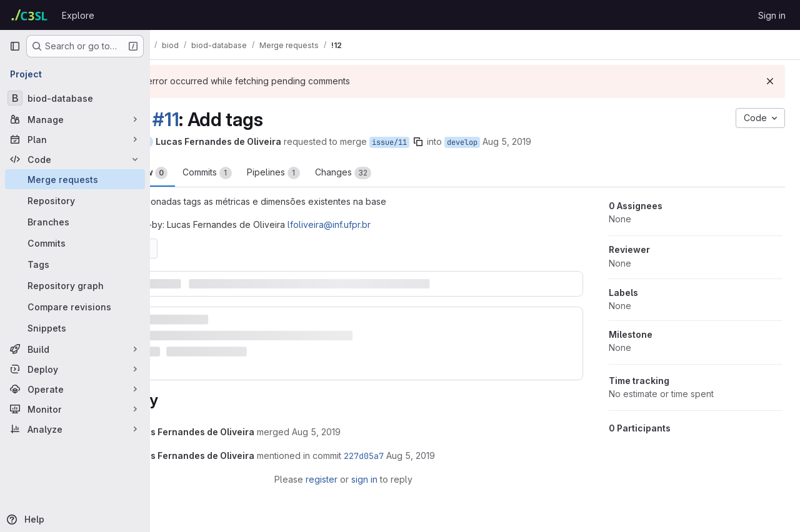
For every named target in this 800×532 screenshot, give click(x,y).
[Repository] (75, 200)
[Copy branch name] (479, 142)
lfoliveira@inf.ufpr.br (390, 224)
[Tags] (75, 264)
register (352, 470)
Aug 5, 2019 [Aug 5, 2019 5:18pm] (568, 141)
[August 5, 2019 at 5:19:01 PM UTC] (472, 446)
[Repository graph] (75, 285)
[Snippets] (75, 328)
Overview (201, 173)
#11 (227, 119)
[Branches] (75, 222)
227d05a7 (425, 446)
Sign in (772, 15)
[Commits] (75, 243)
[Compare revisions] (75, 307)
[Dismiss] (770, 81)
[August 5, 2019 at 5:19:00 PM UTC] (377, 422)
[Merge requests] (75, 179)
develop (523, 142)
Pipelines (335, 173)
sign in (395, 470)
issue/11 (451, 142)
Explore (78, 15)
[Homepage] (29, 15)
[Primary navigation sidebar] (15, 46)
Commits (268, 173)
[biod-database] (75, 98)
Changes (404, 173)
